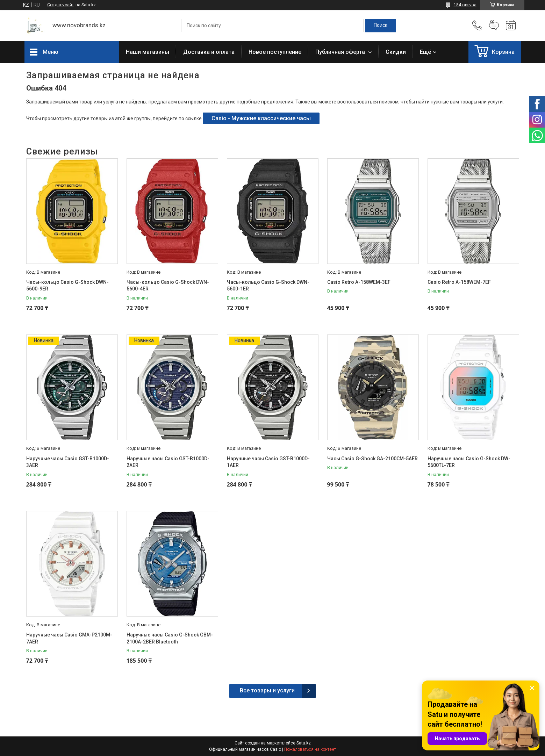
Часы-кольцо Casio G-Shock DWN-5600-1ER (268, 286)
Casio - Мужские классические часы (261, 118)
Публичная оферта (341, 52)
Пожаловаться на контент (310, 749)
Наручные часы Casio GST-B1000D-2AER (168, 462)
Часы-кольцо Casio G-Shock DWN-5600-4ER (168, 286)
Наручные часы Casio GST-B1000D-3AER (68, 462)
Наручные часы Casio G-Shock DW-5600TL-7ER (469, 462)
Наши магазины (148, 52)
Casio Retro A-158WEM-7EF (459, 282)
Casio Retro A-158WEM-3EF (359, 282)
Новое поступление (275, 52)
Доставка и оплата (209, 52)
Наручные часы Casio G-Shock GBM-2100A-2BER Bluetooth (170, 638)
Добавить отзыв (494, 26)
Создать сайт (60, 5)
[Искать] (381, 26)
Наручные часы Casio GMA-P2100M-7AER (69, 638)
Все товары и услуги (267, 690)
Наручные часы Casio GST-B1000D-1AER (268, 462)
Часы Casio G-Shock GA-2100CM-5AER (372, 459)
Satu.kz (304, 743)
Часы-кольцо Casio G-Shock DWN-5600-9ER (67, 286)
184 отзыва (465, 5)
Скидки (396, 52)
